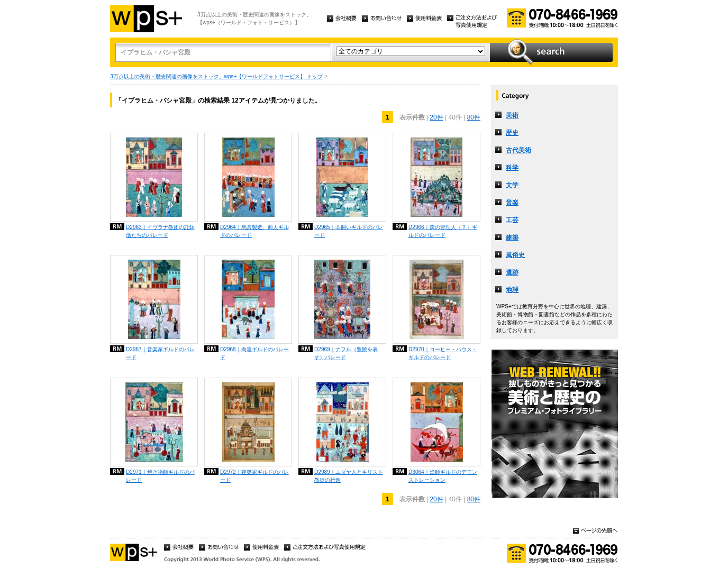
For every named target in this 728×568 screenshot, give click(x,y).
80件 (474, 117)
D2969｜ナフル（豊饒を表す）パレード (346, 353)
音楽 (512, 203)
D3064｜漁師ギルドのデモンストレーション (443, 476)
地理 (512, 290)
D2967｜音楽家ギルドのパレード (160, 353)
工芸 (512, 220)
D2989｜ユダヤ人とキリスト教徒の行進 (349, 476)
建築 (512, 237)
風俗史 (515, 255)
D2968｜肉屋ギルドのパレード (254, 353)
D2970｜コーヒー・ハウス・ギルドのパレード (443, 353)
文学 (512, 185)
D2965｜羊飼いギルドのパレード (349, 231)
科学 (512, 168)
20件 (436, 117)
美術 (512, 115)
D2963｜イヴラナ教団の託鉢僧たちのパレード (160, 231)
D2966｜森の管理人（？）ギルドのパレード (443, 231)
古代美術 (518, 150)
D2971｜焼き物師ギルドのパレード (160, 476)
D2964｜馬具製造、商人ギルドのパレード (254, 231)
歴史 (512, 133)
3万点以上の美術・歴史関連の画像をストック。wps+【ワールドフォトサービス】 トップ (216, 76)
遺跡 (512, 272)
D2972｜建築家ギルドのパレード (254, 476)
